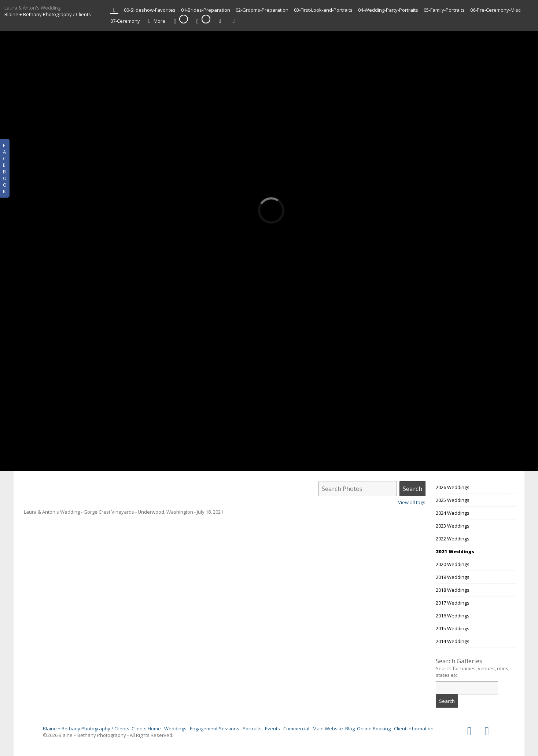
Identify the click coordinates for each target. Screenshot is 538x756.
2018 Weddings (453, 590)
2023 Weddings (453, 526)
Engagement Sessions (215, 729)
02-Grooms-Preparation (262, 10)
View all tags (412, 502)
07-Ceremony (125, 21)
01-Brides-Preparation (206, 10)
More (155, 21)
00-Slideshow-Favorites (150, 10)
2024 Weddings (453, 513)
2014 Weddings (453, 641)
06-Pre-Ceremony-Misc (495, 10)
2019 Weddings (453, 577)
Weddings (175, 729)
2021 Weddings (455, 551)
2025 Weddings (453, 500)
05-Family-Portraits (444, 10)
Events (272, 729)
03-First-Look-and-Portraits (323, 10)
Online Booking (374, 729)
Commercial (296, 729)
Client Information (414, 729)
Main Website (328, 729)
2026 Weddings (453, 487)
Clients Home (146, 729)
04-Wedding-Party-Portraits (388, 10)
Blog (350, 729)
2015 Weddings (453, 628)
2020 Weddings (453, 564)
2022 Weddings (453, 539)
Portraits (252, 729)
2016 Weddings (453, 616)
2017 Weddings (453, 603)
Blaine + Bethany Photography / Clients (48, 14)
